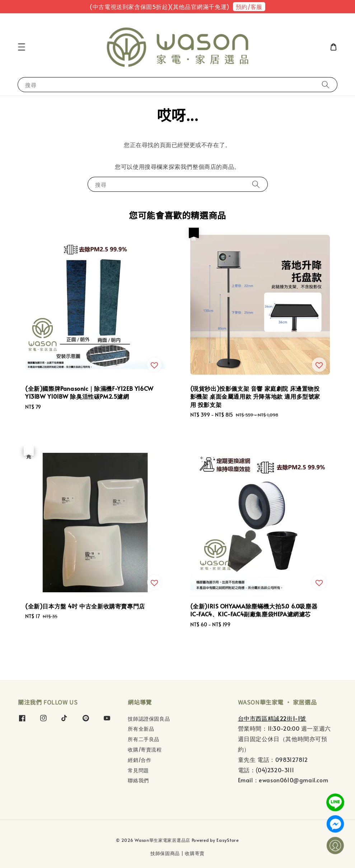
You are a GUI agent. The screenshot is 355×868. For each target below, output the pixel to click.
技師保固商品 (165, 853)
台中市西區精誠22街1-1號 (272, 718)
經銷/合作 (139, 760)
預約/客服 (249, 6)
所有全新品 (141, 729)
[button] (22, 47)
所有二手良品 (144, 739)
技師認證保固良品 (149, 719)
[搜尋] (326, 84)
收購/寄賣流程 (145, 750)
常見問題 (138, 770)
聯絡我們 (138, 780)
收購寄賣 (195, 853)
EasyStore (228, 840)
